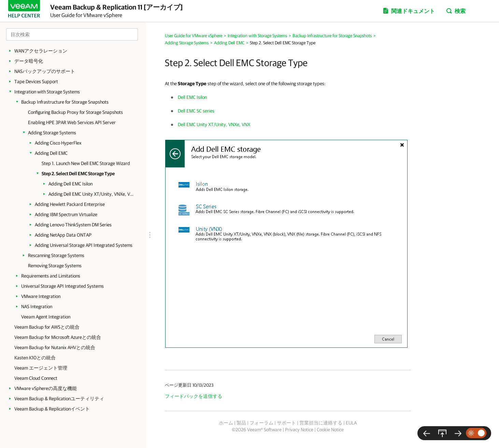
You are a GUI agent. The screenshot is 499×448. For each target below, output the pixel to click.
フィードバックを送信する (194, 396)
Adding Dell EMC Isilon (70, 184)
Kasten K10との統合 (35, 358)
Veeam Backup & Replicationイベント (52, 409)
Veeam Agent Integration (46, 317)
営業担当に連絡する (321, 423)
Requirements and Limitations (51, 276)
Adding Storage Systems (52, 133)
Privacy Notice (299, 430)
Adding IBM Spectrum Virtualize (66, 214)
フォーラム (261, 423)
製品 (241, 423)
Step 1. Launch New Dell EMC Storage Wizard (86, 163)
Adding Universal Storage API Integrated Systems (84, 245)
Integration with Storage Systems (47, 92)
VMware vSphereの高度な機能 (46, 388)
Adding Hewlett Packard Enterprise (70, 204)
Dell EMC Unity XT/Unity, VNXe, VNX (214, 124)
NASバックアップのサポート (45, 71)
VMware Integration (41, 296)
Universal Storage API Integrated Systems (62, 286)
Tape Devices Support (36, 81)
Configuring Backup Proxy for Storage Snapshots (75, 112)
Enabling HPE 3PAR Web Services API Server (72, 122)
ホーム (226, 423)
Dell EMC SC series (196, 111)
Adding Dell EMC (51, 153)
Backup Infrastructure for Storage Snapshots (65, 102)
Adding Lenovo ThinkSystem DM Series (73, 225)
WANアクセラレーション (41, 51)
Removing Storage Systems (55, 266)
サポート (286, 423)
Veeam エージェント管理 (41, 368)
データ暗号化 (29, 61)
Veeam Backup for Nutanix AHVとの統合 (55, 347)
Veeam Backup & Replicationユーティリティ (59, 399)
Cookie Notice (330, 430)
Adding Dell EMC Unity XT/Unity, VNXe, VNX (91, 194)
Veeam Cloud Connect (36, 378)
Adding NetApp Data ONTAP (63, 235)
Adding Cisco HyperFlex (58, 143)
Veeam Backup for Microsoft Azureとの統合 (58, 337)
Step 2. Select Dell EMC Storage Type (78, 174)
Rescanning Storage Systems (56, 255)
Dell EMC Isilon (192, 97)
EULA (351, 423)
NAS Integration (37, 307)
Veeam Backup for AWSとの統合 (47, 327)
